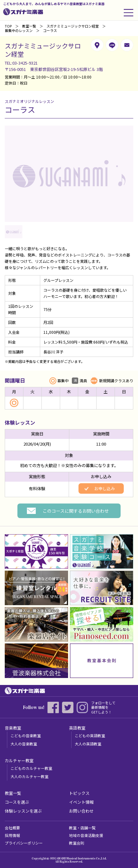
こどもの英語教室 (90, 735)
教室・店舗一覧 (82, 828)
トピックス (79, 793)
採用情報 (12, 835)
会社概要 (12, 828)
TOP (8, 26)
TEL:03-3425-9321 (21, 63)
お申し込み (105, 488)
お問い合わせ (81, 811)
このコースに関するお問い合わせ (76, 511)
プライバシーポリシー (24, 843)
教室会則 (77, 843)
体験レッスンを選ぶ (23, 811)
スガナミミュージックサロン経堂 (73, 26)
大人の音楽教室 (24, 744)
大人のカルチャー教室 (29, 776)
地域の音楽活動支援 (86, 835)
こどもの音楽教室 (26, 735)
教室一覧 (29, 26)
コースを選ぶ (17, 802)
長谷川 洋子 (53, 352)
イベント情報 (81, 802)
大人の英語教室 (88, 744)
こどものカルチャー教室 (31, 768)
